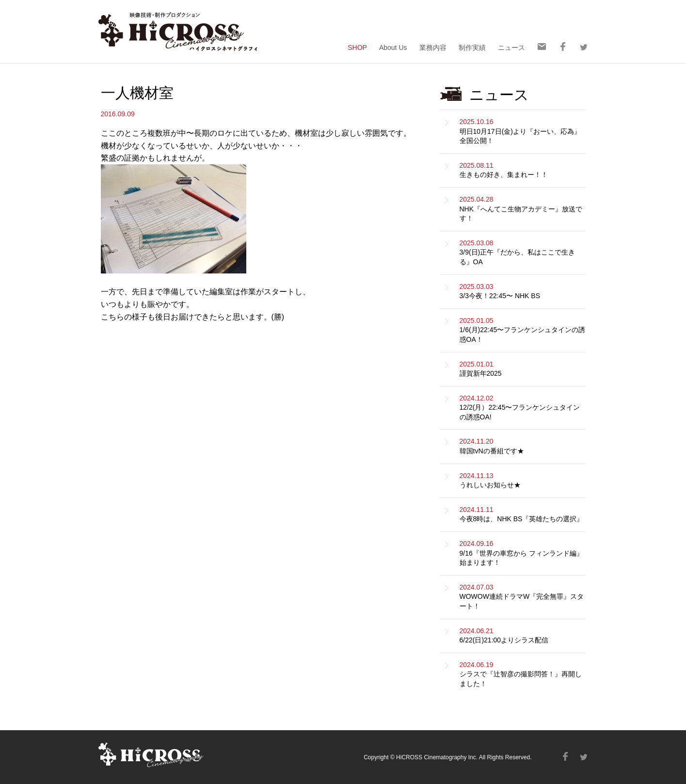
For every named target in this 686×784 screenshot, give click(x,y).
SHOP (357, 47)
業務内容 (433, 47)
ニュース (511, 47)
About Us (393, 47)
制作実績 (472, 47)
